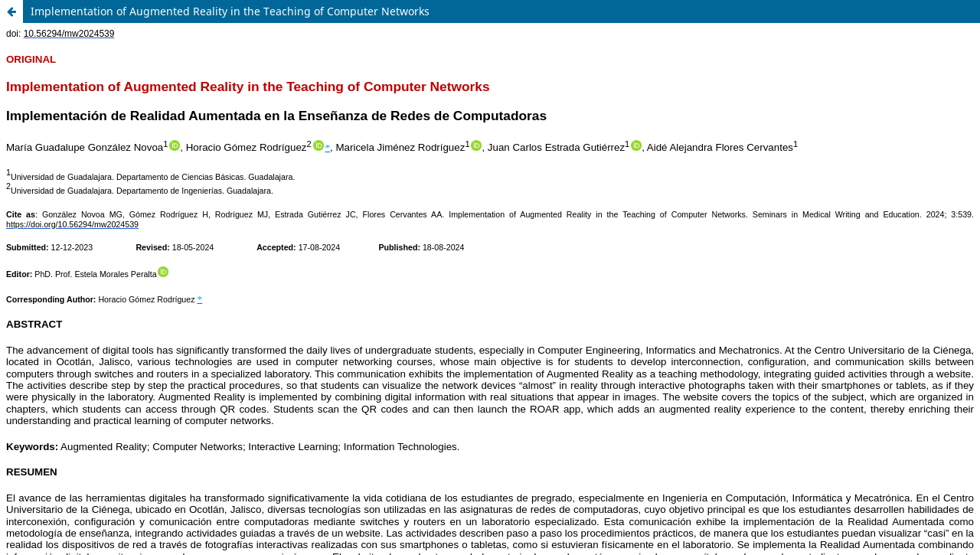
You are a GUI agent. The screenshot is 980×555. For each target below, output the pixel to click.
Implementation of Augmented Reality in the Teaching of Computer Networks (230, 11)
